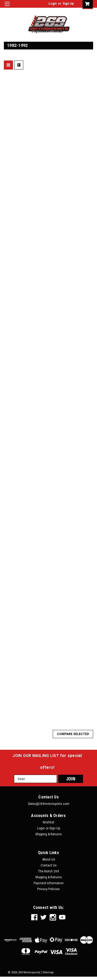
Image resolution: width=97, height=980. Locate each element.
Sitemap (48, 972)
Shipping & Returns (48, 834)
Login (53, 4)
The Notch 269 (48, 871)
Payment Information (49, 883)
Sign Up (68, 4)
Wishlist (48, 822)
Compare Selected (73, 734)
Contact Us (49, 865)
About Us (49, 859)
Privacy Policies (48, 889)
